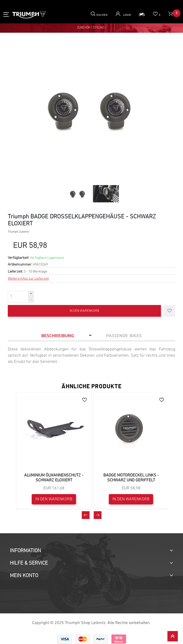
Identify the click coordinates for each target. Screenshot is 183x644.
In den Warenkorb (84, 311)
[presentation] (86, 632)
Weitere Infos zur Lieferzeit (28, 279)
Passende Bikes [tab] (124, 336)
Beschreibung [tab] (58, 336)
